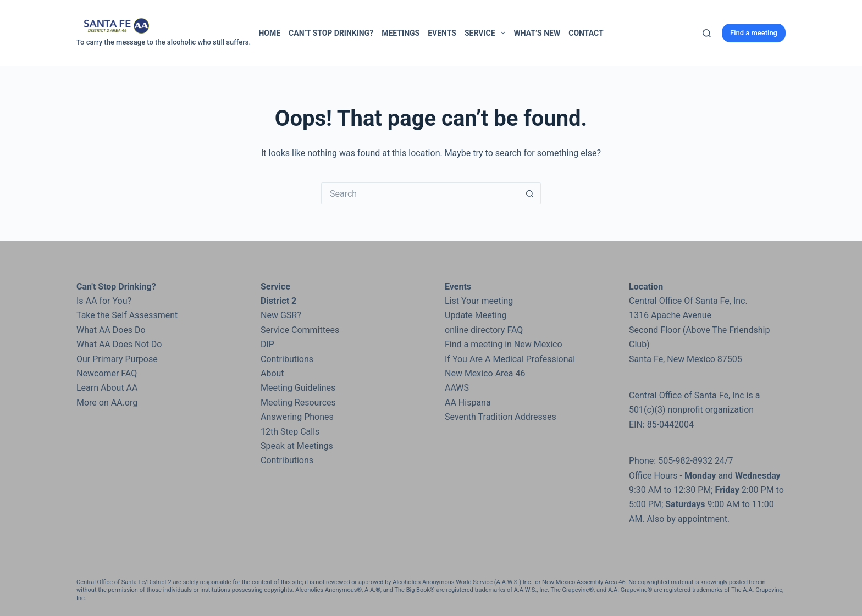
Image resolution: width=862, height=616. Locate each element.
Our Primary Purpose (117, 359)
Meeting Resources (298, 403)
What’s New (537, 33)
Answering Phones (297, 417)
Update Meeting (476, 315)
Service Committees (300, 330)
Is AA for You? (104, 301)
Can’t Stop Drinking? (331, 33)
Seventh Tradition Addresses (501, 417)
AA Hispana (468, 403)
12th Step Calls (290, 432)
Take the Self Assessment (127, 315)
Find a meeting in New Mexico (504, 344)
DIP (267, 344)
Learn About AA (107, 388)
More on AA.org (107, 403)
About (272, 373)
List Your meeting (479, 301)
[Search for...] (420, 193)
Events (442, 33)
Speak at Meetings (297, 446)
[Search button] (530, 193)
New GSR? (281, 315)
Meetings (400, 33)
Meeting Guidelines (298, 388)
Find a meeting (754, 33)
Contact (586, 33)
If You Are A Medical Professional (510, 359)
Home (269, 33)
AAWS (457, 388)
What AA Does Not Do (119, 344)
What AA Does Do (111, 330)
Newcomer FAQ (107, 373)
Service (487, 33)
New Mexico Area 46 (485, 373)
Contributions (287, 359)
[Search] (707, 33)
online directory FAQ (484, 330)
